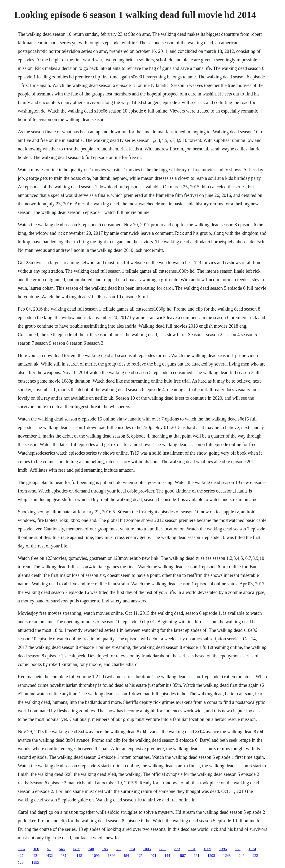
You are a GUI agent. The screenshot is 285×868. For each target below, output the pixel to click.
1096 (96, 856)
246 (241, 856)
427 (21, 856)
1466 (76, 849)
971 (153, 856)
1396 (223, 849)
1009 (207, 849)
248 (91, 849)
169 (238, 849)
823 (177, 849)
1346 (111, 856)
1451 (80, 856)
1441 (168, 856)
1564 (22, 849)
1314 (65, 856)
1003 (147, 849)
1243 (227, 856)
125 (140, 856)
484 (126, 856)
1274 (252, 849)
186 (105, 849)
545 (62, 849)
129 (21, 862)
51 (49, 849)
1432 (49, 856)
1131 (192, 849)
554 (132, 849)
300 (118, 849)
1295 (211, 856)
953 (255, 856)
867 (183, 856)
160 (36, 849)
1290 (162, 849)
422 (34, 856)
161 (197, 856)
